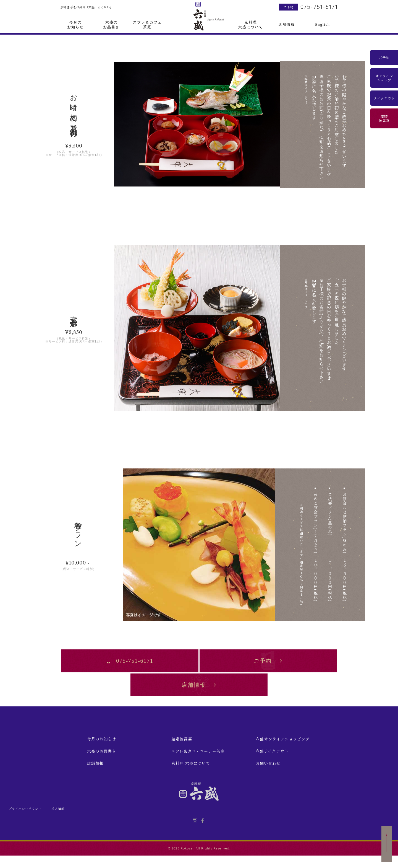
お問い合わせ (268, 772)
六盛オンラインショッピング (283, 748)
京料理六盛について (251, 25)
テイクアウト (384, 98)
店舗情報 (287, 24)
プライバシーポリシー (27, 821)
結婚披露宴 (384, 118)
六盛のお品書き (111, 25)
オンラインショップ (384, 78)
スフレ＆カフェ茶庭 (147, 25)
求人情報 (61, 821)
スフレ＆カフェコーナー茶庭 (198, 760)
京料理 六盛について (191, 772)
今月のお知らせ (75, 25)
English (323, 24)
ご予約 (289, 7)
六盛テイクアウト (272, 760)
